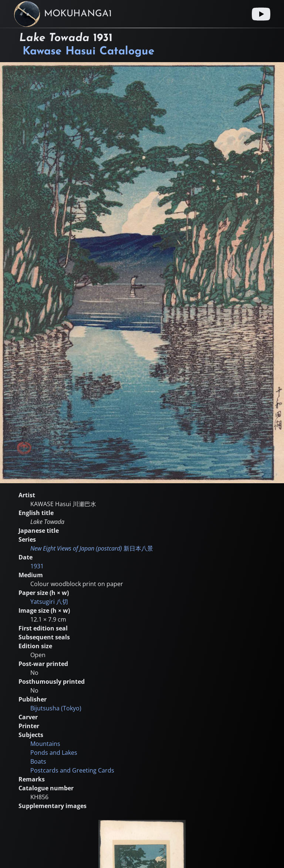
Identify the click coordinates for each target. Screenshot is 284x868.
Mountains (45, 744)
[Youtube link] (261, 14)
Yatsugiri (49, 602)
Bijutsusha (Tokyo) (56, 708)
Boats (38, 761)
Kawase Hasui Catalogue (89, 52)
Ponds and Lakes (54, 753)
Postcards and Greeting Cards (72, 770)
